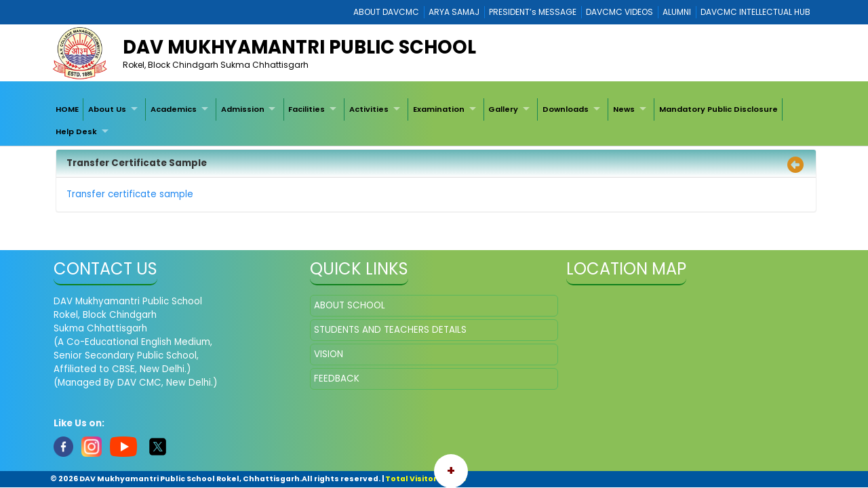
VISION (329, 354)
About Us (107, 109)
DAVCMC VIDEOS (619, 12)
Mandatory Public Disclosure (718, 109)
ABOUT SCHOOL (350, 305)
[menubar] (434, 120)
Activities (369, 109)
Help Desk (76, 131)
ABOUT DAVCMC (386, 12)
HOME (67, 109)
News (624, 109)
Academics (174, 109)
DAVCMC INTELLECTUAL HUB (755, 12)
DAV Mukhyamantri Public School (299, 47)
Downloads (566, 109)
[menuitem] (67, 109)
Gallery (503, 109)
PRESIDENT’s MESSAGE (533, 12)
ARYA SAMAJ (454, 12)
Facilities (307, 109)
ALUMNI (677, 12)
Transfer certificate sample (131, 194)
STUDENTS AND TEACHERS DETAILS (390, 330)
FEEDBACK (337, 379)
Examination (439, 109)
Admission (243, 109)
